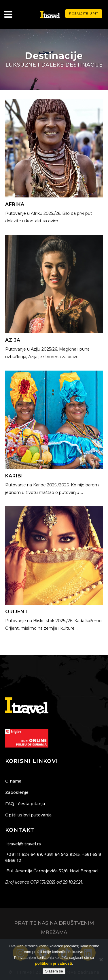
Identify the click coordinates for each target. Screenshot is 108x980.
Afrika (15, 204)
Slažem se (54, 971)
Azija (13, 340)
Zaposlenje (17, 792)
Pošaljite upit (84, 13)
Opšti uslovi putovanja (28, 815)
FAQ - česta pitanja (25, 804)
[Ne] (101, 959)
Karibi (14, 476)
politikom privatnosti (54, 963)
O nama (13, 781)
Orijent (17, 612)
